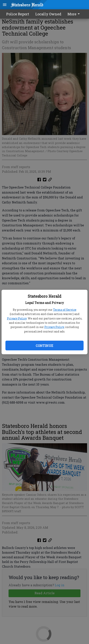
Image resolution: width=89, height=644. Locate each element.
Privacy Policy (17, 318)
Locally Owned (48, 14)
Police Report (18, 14)
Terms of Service (65, 310)
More (74, 14)
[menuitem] (75, 14)
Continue (44, 346)
